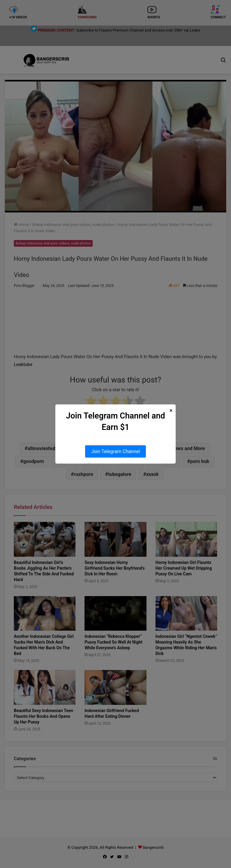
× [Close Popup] (171, 411)
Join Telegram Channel (116, 451)
